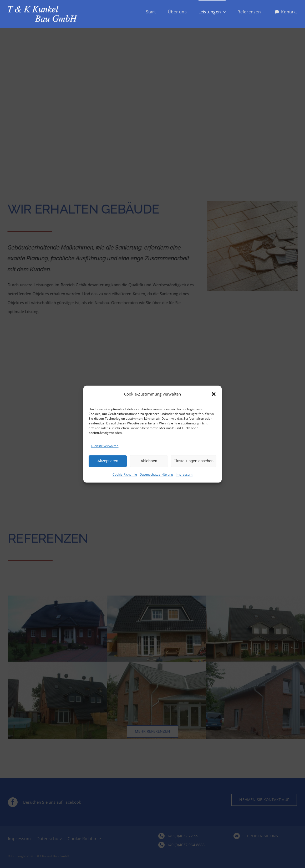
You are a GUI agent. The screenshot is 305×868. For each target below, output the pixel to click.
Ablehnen (149, 462)
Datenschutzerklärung (156, 475)
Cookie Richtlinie (125, 475)
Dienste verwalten (105, 447)
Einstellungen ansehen (194, 462)
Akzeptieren (108, 462)
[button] (214, 394)
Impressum (184, 475)
